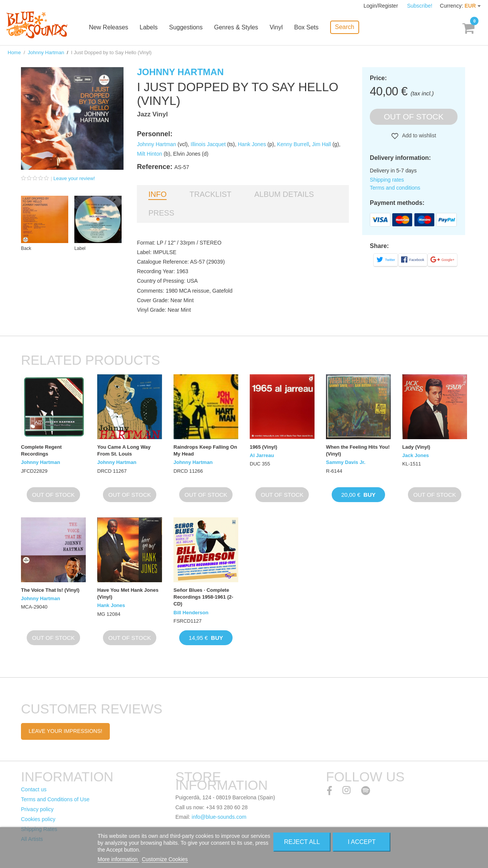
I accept (362, 842)
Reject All (302, 842)
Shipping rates (387, 180)
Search (345, 27)
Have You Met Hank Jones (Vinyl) (128, 593)
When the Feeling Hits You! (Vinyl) (358, 450)
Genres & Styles (237, 28)
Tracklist (210, 194)
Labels (149, 28)
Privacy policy (37, 809)
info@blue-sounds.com (219, 817)
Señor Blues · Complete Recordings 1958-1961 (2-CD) (203, 597)
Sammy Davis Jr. (346, 462)
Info (157, 194)
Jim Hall (321, 144)
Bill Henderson (191, 613)
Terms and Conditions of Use (55, 799)
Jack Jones (416, 455)
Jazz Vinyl (152, 114)
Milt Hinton (149, 154)
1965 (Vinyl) (263, 447)
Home (14, 52)
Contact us (34, 789)
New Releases (109, 28)
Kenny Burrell (293, 144)
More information (118, 859)
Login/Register (382, 6)
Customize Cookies (165, 859)
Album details (284, 194)
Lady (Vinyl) (416, 447)
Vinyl (277, 28)
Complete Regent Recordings (41, 450)
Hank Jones (252, 144)
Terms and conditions (395, 188)
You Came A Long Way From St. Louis (124, 450)
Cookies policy (38, 819)
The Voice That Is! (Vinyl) (50, 590)
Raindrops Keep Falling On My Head (205, 450)
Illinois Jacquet (208, 144)
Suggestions (186, 28)
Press (161, 213)
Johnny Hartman (46, 52)
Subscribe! (420, 6)
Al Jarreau (262, 455)
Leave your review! (74, 178)
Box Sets (307, 28)
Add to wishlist (418, 135)
